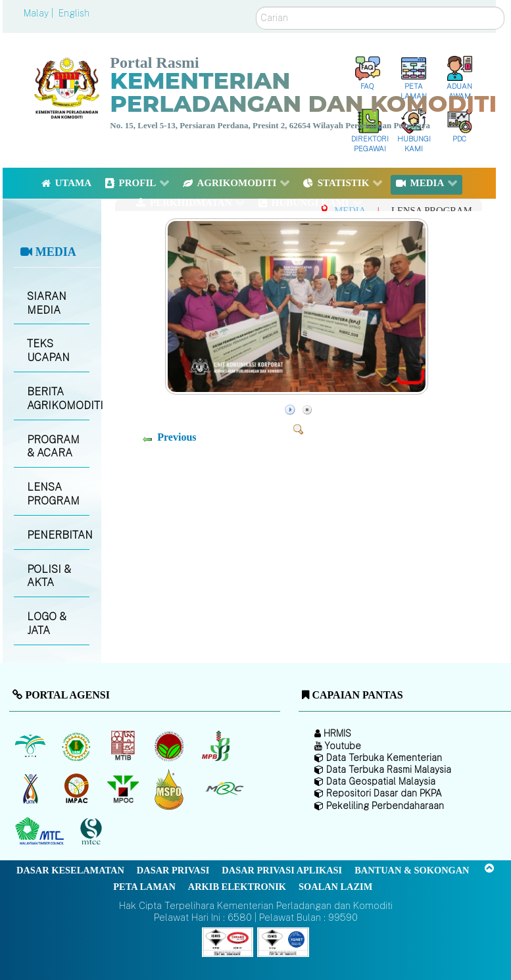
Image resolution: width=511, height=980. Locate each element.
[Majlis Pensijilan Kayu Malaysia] (93, 832)
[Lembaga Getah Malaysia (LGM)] (78, 746)
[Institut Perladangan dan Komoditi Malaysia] (78, 789)
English (74, 13)
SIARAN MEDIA (47, 303)
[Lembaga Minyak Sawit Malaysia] (31, 746)
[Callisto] (228, 942)
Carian (256, 7)
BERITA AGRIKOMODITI (58, 399)
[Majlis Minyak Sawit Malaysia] (124, 789)
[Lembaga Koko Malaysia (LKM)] (171, 746)
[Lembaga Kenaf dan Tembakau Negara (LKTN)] (31, 789)
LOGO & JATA (47, 624)
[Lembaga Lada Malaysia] (217, 746)
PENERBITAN (58, 535)
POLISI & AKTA (49, 576)
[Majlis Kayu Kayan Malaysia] (41, 831)
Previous (177, 437)
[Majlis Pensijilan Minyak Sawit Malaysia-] (171, 789)
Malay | (40, 13)
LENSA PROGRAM (53, 494)
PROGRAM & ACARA (53, 447)
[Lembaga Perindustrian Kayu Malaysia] (124, 746)
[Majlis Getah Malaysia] (224, 789)
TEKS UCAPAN (48, 351)
